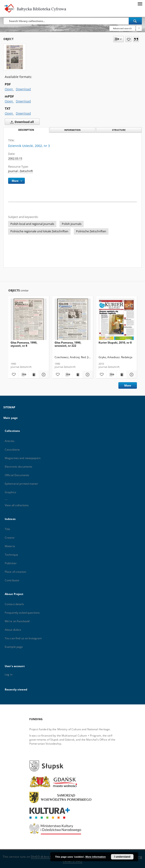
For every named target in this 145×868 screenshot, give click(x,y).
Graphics (10, 492)
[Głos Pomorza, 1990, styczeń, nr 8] (29, 321)
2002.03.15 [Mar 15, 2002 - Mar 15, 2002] (15, 159)
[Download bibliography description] (23, 375)
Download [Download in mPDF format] (23, 101)
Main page (10, 418)
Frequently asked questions (22, 613)
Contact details (14, 604)
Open (9, 89)
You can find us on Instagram (23, 638)
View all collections (17, 505)
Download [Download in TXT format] (23, 113)
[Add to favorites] (128, 39)
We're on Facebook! (17, 621)
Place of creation (15, 572)
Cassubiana (12, 450)
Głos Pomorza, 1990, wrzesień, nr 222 (68, 344)
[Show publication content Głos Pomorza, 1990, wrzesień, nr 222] (78, 375)
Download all (21, 122)
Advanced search (122, 28)
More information (96, 857)
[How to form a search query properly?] (139, 28)
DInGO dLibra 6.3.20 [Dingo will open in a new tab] (45, 857)
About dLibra (13, 630)
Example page (14, 647)
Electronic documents (18, 467)
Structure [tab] (119, 130)
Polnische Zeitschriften (91, 231)
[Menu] (140, 4)
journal (13, 171)
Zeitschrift (26, 171)
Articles (10, 441)
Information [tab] (72, 130)
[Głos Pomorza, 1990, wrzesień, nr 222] (73, 321)
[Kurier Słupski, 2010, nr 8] (117, 321)
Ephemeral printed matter (21, 484)
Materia (10, 546)
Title (8, 529)
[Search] (135, 21)
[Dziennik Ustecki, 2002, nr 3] (15, 57)
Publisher (11, 563)
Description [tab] (26, 130)
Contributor (12, 580)
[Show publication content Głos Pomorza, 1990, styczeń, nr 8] (34, 375)
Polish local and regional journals (32, 224)
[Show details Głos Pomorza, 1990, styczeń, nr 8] (43, 375)
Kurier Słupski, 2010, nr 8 (115, 343)
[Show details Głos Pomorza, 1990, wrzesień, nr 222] (87, 375)
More (128, 385)
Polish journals (72, 224)
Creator (10, 538)
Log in (9, 674)
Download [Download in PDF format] (23, 89)
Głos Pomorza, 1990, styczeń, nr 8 (24, 344)
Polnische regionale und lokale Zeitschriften (39, 231)
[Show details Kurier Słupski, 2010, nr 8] (131, 375)
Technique (11, 555)
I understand (122, 857)
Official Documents (17, 475)
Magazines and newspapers (23, 458)
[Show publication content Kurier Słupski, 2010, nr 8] (122, 375)
